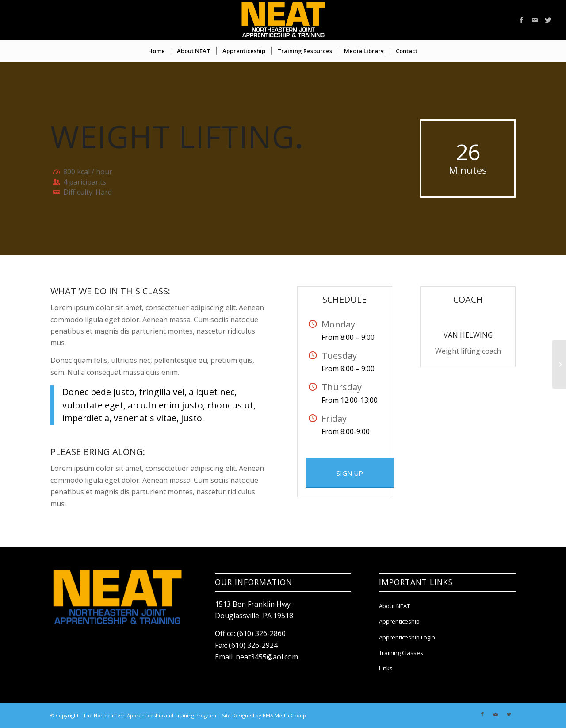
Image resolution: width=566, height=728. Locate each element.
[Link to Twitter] (548, 20)
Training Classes (401, 653)
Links (386, 668)
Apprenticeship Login (407, 637)
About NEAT (394, 606)
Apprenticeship (399, 621)
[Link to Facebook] (521, 20)
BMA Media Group (284, 715)
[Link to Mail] (535, 20)
